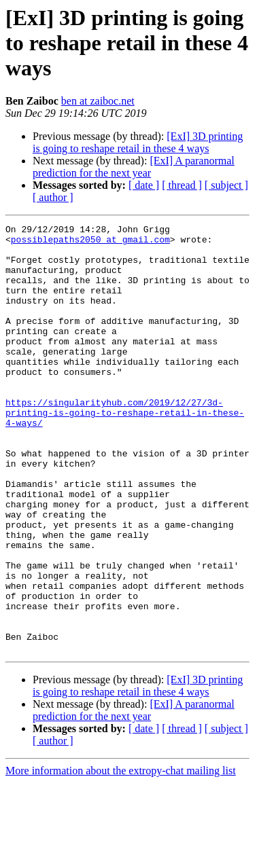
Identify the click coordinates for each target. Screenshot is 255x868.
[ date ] (144, 185)
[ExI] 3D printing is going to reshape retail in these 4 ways (138, 142)
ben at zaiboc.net (98, 101)
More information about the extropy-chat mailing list (121, 856)
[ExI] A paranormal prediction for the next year (134, 167)
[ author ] (53, 197)
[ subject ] (226, 185)
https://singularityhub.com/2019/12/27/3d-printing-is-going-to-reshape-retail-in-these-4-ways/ (125, 451)
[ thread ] (182, 185)
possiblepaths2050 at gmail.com (90, 243)
